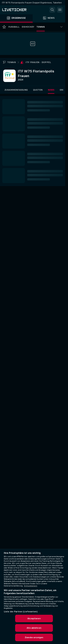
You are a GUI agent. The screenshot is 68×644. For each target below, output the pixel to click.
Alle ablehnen (34, 628)
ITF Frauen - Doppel (38, 62)
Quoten (38, 90)
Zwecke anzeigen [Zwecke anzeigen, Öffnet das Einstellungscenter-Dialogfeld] (34, 637)
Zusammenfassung (16, 90)
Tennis (12, 62)
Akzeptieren (34, 618)
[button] (52, 10)
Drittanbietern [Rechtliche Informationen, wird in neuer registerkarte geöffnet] (31, 586)
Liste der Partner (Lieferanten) (21, 612)
